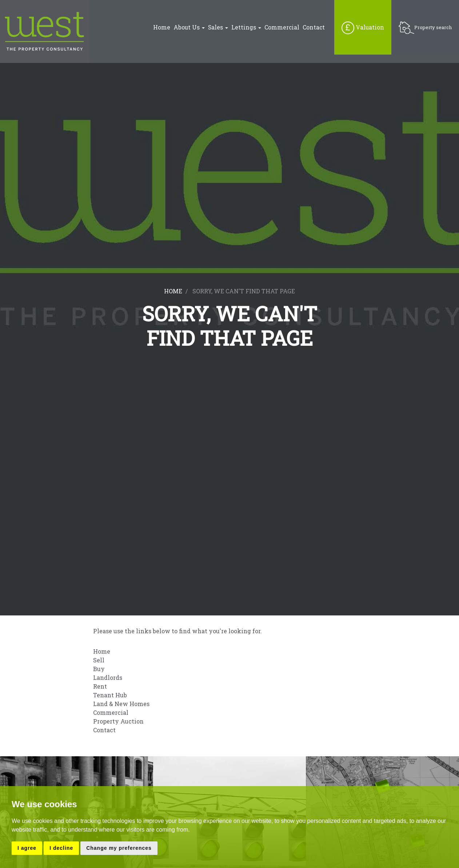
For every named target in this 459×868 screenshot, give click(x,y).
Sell (99, 660)
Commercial (282, 27)
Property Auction (118, 721)
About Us (189, 27)
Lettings (246, 27)
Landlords (108, 677)
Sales (218, 27)
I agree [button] (27, 848)
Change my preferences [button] (119, 848)
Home (162, 27)
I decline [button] (61, 848)
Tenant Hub (110, 695)
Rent (100, 686)
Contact (314, 27)
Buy (99, 669)
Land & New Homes (121, 704)
